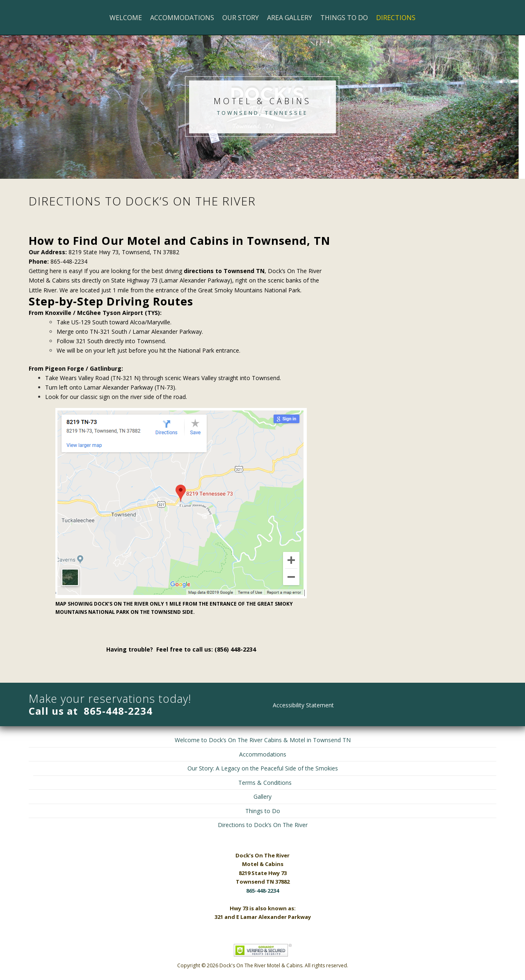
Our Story (241, 18)
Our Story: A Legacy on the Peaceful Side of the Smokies (263, 768)
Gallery (262, 797)
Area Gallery (290, 18)
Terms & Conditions (265, 783)
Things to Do (344, 18)
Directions (396, 18)
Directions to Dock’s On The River (263, 825)
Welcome (126, 18)
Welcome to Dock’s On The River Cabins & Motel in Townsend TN (263, 740)
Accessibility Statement (303, 705)
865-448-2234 (118, 711)
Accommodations (182, 18)
